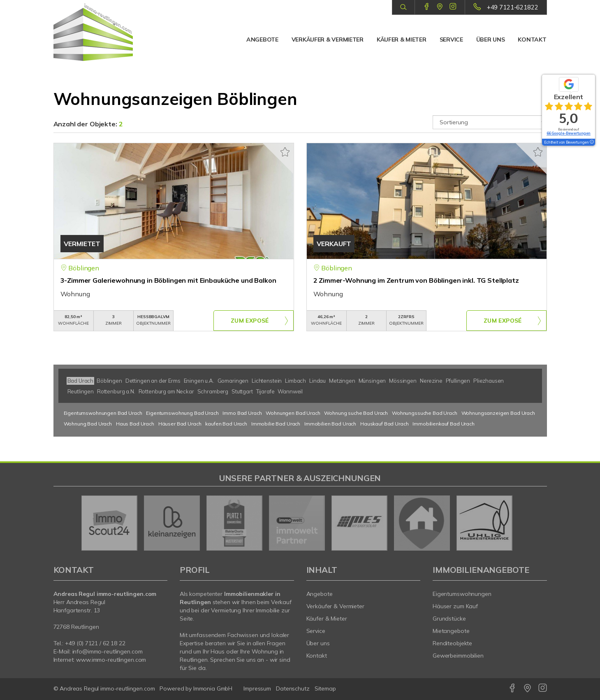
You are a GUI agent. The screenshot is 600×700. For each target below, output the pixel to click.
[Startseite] (111, 32)
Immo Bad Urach (242, 413)
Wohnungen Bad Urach (293, 413)
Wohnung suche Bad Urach (356, 413)
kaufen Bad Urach (226, 424)
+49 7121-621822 (513, 7)
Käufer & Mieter (402, 40)
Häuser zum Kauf (455, 606)
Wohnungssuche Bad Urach (425, 413)
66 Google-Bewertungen (569, 133)
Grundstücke (449, 619)
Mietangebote (451, 631)
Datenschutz (293, 688)
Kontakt (532, 40)
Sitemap (325, 688)
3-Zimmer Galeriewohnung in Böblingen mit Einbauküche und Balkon (168, 280)
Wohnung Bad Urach (88, 424)
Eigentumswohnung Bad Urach (182, 413)
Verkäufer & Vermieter (328, 40)
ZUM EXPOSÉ (250, 321)
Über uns (491, 40)
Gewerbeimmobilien (458, 656)
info (78, 651)
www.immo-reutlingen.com (111, 660)
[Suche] (403, 7)
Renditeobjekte (452, 643)
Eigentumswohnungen (462, 594)
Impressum (257, 688)
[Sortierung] (490, 122)
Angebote (262, 40)
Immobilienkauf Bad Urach (444, 424)
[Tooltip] (591, 142)
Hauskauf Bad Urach (384, 424)
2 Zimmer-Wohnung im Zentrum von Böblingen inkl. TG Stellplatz (416, 280)
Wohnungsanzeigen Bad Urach (498, 413)
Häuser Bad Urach (180, 424)
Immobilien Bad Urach (330, 424)
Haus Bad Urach (135, 424)
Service (451, 40)
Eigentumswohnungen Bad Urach (103, 413)
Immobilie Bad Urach (276, 424)
